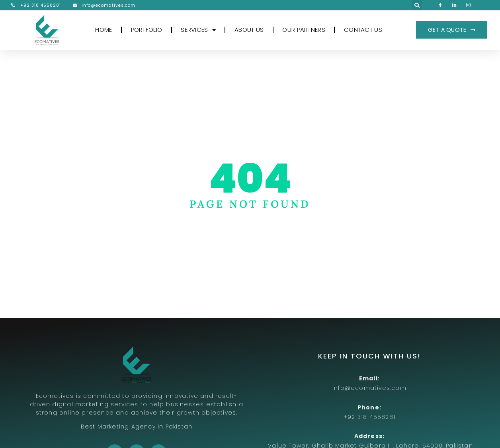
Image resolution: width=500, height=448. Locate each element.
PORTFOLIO (147, 30)
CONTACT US (363, 30)
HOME (104, 30)
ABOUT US (249, 30)
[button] (417, 5)
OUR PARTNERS (304, 30)
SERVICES (198, 30)
